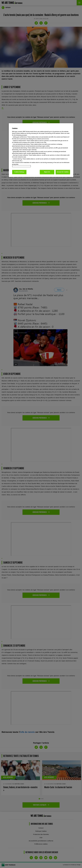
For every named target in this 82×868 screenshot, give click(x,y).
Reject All (47, 172)
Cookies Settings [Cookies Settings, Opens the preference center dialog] (19, 172)
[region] (41, 150)
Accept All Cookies (63, 172)
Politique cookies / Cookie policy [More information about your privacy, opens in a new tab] (21, 166)
